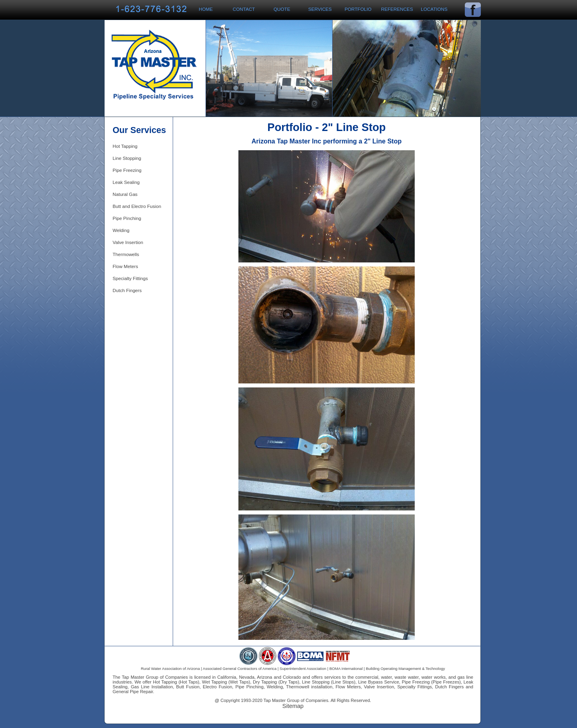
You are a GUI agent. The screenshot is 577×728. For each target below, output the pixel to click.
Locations (434, 9)
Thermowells (126, 254)
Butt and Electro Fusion (137, 206)
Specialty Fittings (130, 278)
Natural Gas (125, 194)
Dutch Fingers (127, 290)
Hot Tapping (125, 146)
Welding (121, 230)
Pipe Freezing (127, 170)
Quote (282, 9)
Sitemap (293, 706)
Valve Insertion (128, 242)
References (397, 9)
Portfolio (358, 9)
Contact (244, 9)
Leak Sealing (126, 182)
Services (320, 9)
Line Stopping (127, 158)
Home (206, 9)
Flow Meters (125, 266)
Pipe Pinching (127, 218)
